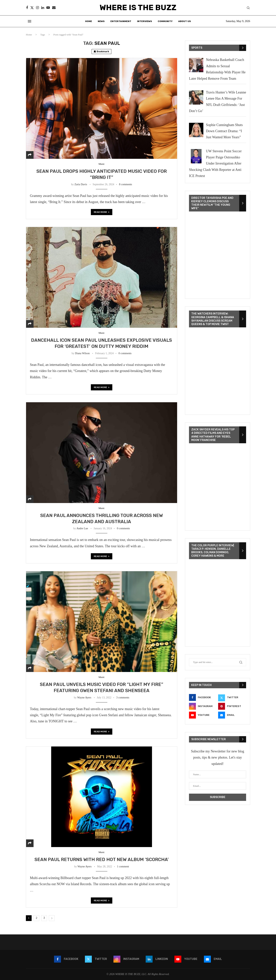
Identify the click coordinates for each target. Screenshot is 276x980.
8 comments (126, 184)
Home (89, 21)
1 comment (123, 867)
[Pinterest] (232, 706)
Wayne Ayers (84, 698)
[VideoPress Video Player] (218, 256)
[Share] (30, 155)
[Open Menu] (30, 21)
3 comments (123, 698)
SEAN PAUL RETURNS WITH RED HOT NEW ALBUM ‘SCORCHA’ (102, 860)
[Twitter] (32, 8)
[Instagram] (37, 8)
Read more (102, 212)
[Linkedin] (43, 8)
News (101, 21)
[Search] (248, 8)
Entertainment (121, 21)
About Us (185, 21)
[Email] (54, 8)
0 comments (125, 353)
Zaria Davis (81, 184)
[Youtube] (48, 8)
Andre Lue (82, 528)
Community (165, 21)
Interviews (145, 21)
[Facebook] (27, 8)
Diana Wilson (82, 353)
